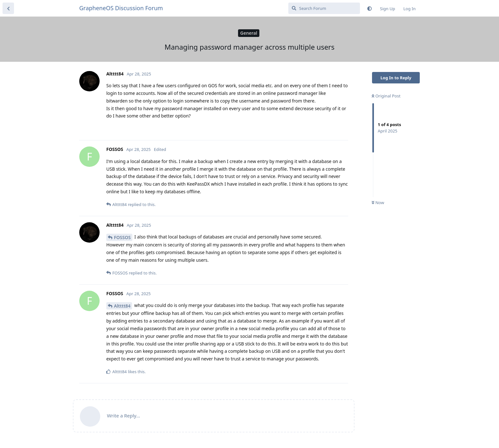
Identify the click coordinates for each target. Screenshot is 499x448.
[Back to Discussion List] (8, 8)
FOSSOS (122, 237)
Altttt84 (122, 306)
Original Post (386, 96)
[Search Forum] (324, 8)
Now (378, 203)
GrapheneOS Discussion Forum (121, 8)
